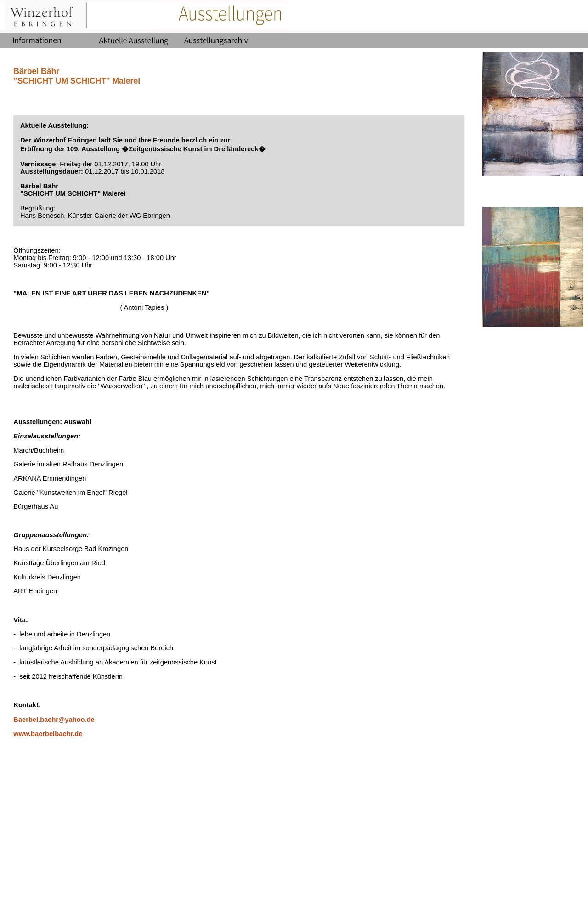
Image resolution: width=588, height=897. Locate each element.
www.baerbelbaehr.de (48, 734)
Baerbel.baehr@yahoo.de (54, 720)
